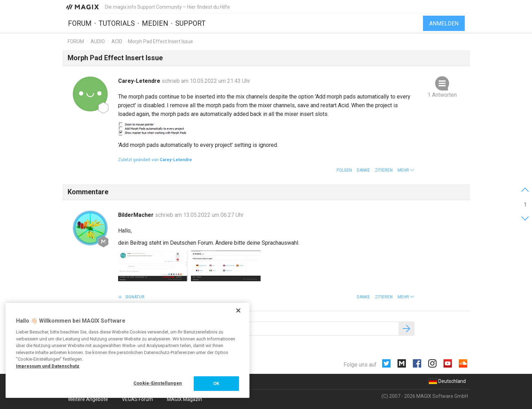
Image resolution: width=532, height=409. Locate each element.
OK (216, 383)
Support (190, 23)
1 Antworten (442, 95)
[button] (406, 170)
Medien (155, 23)
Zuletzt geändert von (155, 160)
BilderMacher (137, 215)
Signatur (134, 297)
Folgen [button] (344, 170)
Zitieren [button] (384, 170)
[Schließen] (238, 310)
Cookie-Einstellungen (158, 383)
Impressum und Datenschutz (48, 366)
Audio (98, 41)
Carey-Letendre (140, 81)
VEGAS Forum (137, 399)
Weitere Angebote (88, 399)
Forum (80, 23)
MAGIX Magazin (184, 399)
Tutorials (117, 23)
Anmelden (444, 23)
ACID (117, 41)
